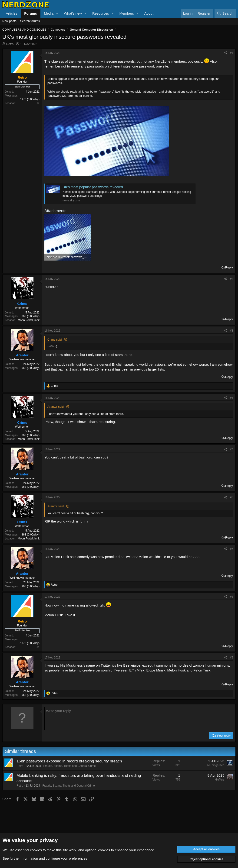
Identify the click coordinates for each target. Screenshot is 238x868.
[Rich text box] (139, 718)
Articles (12, 13)
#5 (232, 449)
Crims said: (55, 340)
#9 (232, 658)
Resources (101, 13)
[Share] (225, 53)
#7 (232, 549)
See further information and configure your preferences (45, 858)
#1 (232, 53)
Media (49, 13)
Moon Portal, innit (29, 320)
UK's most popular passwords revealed (93, 187)
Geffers (220, 780)
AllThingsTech (216, 765)
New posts (9, 21)
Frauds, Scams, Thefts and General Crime (69, 766)
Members (127, 13)
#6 (232, 497)
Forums (31, 13)
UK (38, 103)
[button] (57, 13)
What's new (73, 13)
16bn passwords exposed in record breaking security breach (69, 761)
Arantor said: (56, 407)
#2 (232, 279)
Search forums (30, 21)
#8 (232, 597)
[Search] (225, 13)
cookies (36, 850)
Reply (229, 267)
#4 (232, 398)
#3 (232, 331)
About (149, 13)
